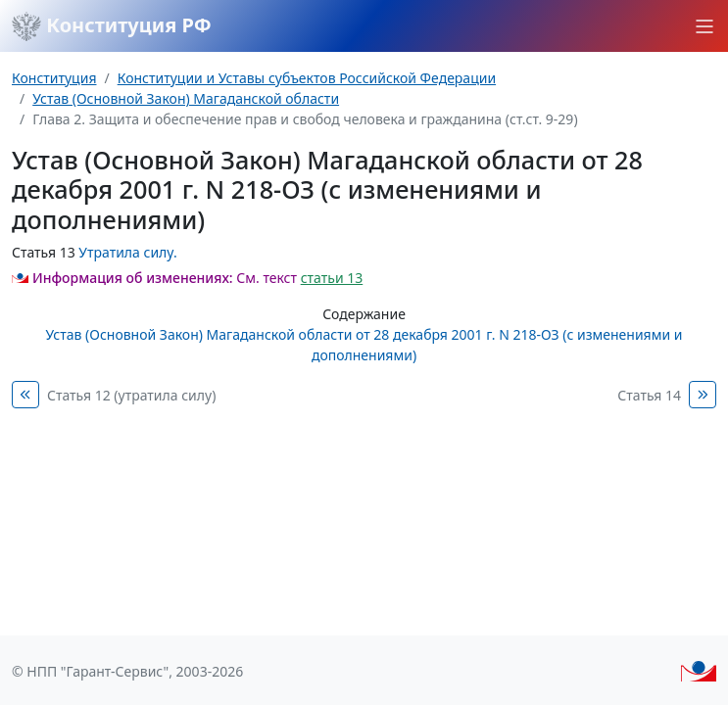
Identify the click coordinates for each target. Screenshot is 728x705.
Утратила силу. (127, 252)
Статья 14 (649, 395)
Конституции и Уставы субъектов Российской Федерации (307, 78)
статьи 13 (332, 278)
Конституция (54, 78)
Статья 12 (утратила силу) (131, 395)
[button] (704, 26)
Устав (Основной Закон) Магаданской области (186, 98)
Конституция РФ (112, 26)
